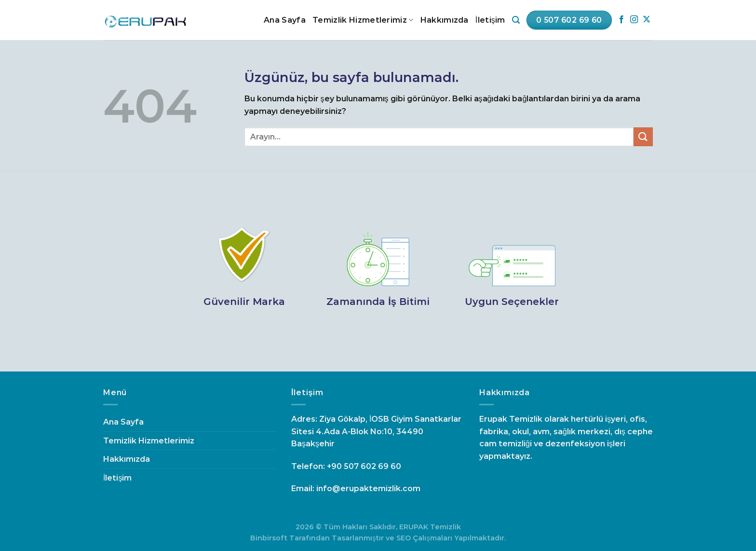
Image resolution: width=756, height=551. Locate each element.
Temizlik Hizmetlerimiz (363, 20)
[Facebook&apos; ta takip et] (621, 20)
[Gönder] (643, 137)
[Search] (516, 20)
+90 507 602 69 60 (364, 466)
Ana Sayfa (285, 20)
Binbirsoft (269, 538)
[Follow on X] (647, 20)
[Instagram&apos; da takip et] (634, 20)
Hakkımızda (445, 20)
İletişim (490, 20)
